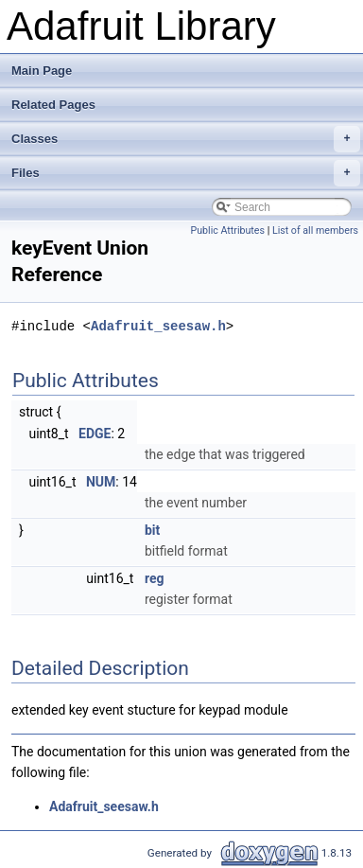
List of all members (315, 230)
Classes (186, 139)
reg (155, 578)
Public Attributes (227, 230)
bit (152, 530)
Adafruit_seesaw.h (158, 326)
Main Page (42, 71)
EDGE (95, 434)
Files (186, 173)
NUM (101, 482)
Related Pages (53, 105)
